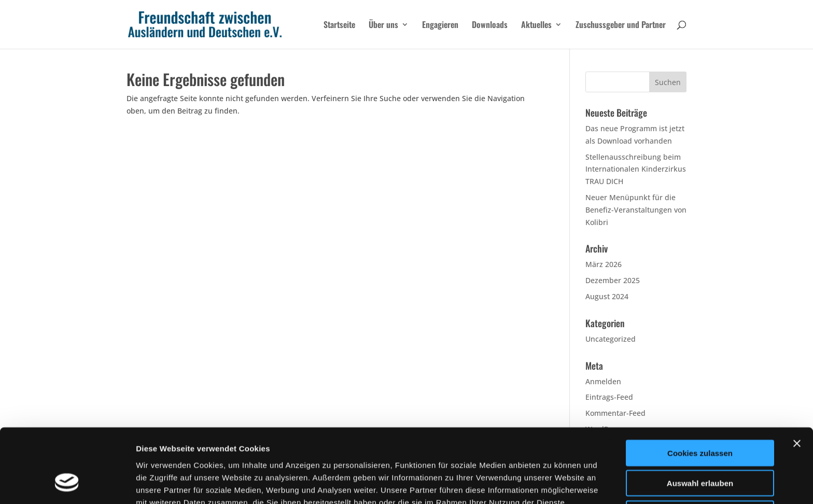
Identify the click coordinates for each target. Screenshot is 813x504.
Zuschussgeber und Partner (621, 26)
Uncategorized (611, 339)
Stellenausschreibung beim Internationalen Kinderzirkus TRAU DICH (636, 169)
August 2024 (607, 296)
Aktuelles (536, 26)
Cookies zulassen (700, 388)
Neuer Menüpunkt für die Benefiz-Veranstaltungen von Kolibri (636, 210)
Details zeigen (551, 484)
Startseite (339, 26)
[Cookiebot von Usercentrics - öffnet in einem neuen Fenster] (67, 484)
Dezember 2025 (613, 280)
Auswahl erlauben (700, 419)
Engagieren (440, 26)
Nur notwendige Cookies (700, 449)
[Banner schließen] (797, 379)
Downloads (490, 26)
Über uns (383, 26)
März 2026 (604, 264)
